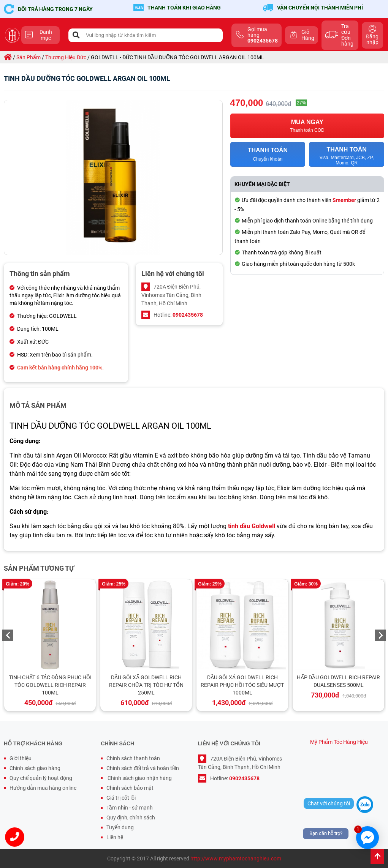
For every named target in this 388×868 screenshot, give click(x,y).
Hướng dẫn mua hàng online (43, 788)
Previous (8, 635)
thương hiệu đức (66, 57)
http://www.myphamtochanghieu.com (236, 859)
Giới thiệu (21, 758)
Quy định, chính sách (131, 817)
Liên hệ (115, 837)
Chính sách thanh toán (133, 758)
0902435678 (188, 315)
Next (380, 635)
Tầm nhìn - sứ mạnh (130, 808)
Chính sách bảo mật (130, 788)
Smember (344, 200)
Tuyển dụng (120, 827)
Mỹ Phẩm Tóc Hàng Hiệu (339, 742)
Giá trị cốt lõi (121, 798)
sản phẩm (29, 57)
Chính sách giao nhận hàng (139, 778)
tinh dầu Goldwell (252, 526)
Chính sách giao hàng (35, 768)
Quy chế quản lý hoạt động (41, 778)
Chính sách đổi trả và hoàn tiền (143, 768)
